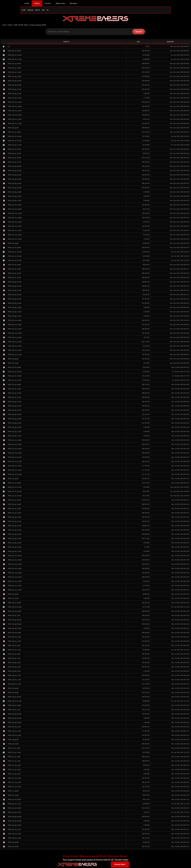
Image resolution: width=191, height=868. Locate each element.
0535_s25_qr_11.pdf (14, 73)
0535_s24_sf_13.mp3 (15, 137)
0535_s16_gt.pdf (13, 843)
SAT (43, 10)
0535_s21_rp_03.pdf (14, 500)
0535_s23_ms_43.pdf (15, 321)
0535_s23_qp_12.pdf (14, 312)
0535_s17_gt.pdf (13, 791)
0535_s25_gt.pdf (13, 128)
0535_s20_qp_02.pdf (14, 625)
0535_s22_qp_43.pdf (14, 402)
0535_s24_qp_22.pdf (14, 184)
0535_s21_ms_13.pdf (15, 582)
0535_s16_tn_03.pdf (14, 800)
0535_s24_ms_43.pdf (15, 205)
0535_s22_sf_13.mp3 (15, 372)
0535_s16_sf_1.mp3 (14, 804)
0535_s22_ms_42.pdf (15, 445)
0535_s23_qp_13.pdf (14, 308)
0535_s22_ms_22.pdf (15, 458)
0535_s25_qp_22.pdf (14, 85)
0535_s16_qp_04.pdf (14, 817)
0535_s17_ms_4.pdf (14, 779)
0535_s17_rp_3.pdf (14, 757)
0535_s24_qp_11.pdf (14, 201)
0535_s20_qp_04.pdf (14, 620)
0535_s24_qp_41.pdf (14, 175)
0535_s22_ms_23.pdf (15, 453)
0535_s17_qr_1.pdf (14, 761)
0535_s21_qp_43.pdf (14, 518)
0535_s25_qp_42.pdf (14, 77)
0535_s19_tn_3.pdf (14, 646)
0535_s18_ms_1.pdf (14, 736)
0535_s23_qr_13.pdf (14, 269)
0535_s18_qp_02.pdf (14, 719)
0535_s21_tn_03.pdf (14, 483)
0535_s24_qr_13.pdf (14, 154)
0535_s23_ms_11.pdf (15, 355)
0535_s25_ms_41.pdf (15, 107)
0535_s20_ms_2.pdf (14, 637)
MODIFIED (170, 42)
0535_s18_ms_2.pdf (14, 731)
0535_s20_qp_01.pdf (14, 629)
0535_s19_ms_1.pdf (14, 684)
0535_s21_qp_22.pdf (14, 535)
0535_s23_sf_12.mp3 (15, 257)
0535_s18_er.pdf (13, 744)
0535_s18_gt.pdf (13, 740)
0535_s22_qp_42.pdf (14, 406)
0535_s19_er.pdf (13, 693)
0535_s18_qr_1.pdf (14, 710)
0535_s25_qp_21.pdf (14, 90)
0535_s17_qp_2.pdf (14, 770)
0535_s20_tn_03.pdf (14, 603)
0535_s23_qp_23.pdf (14, 295)
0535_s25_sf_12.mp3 (15, 55)
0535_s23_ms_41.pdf (15, 329)
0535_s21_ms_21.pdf (15, 577)
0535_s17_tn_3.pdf (14, 749)
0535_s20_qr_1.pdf (14, 616)
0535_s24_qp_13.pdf (14, 192)
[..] (9, 47)
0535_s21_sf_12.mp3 (15, 492)
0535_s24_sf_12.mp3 (15, 141)
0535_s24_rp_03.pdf (14, 150)
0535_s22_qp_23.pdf (14, 415)
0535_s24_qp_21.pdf (14, 188)
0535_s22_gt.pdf (13, 479)
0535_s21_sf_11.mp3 (15, 496)
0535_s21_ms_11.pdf (15, 590)
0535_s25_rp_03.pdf (14, 64)
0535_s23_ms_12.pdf (15, 351)
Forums (48, 3)
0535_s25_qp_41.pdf (14, 81)
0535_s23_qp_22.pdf (14, 299)
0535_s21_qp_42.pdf (14, 522)
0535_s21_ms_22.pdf (15, 573)
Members (73, 3)
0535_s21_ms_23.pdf (15, 569)
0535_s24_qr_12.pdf (14, 158)
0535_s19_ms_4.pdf (14, 676)
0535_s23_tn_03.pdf (14, 248)
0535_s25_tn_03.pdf (14, 51)
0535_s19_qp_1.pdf (14, 672)
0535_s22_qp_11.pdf (14, 436)
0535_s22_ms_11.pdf (15, 475)
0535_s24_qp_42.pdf (14, 171)
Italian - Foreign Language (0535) (35, 25)
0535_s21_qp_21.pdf (14, 539)
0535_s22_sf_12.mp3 (15, 376)
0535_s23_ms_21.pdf (15, 342)
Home (27, 3)
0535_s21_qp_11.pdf (14, 552)
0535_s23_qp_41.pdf (14, 291)
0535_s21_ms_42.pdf (15, 560)
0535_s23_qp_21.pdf (14, 304)
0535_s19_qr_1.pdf (14, 659)
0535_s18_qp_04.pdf (14, 714)
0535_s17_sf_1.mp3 (14, 753)
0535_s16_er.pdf (13, 847)
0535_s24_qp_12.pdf (14, 197)
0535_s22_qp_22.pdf (14, 419)
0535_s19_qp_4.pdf (14, 663)
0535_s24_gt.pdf (13, 244)
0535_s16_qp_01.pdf (14, 826)
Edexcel (30, 10)
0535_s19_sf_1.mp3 (14, 650)
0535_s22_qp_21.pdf (14, 423)
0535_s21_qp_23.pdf (14, 530)
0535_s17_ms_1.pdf (14, 787)
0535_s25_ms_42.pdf (15, 103)
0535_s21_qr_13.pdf (14, 505)
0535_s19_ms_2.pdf (14, 680)
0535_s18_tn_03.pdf (14, 697)
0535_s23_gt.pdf (13, 359)
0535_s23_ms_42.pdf (15, 325)
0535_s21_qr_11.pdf (14, 513)
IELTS (38, 10)
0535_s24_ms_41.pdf (15, 214)
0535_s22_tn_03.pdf (14, 368)
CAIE (24, 10)
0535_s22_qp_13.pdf (14, 428)
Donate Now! (120, 865)
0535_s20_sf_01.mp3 (15, 607)
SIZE (138, 42)
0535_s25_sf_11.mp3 (15, 60)
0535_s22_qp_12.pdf (14, 432)
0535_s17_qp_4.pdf (14, 766)
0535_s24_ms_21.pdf (15, 227)
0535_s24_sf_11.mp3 (15, 145)
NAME (67, 42)
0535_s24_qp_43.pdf (14, 167)
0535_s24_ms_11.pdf (15, 239)
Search (139, 32)
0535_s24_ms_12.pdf (15, 235)
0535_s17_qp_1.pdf (14, 774)
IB (48, 10)
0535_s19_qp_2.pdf (14, 667)
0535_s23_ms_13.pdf (15, 346)
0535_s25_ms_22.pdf (15, 111)
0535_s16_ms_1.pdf (14, 838)
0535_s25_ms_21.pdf (15, 115)
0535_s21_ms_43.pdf (15, 556)
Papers (37, 3)
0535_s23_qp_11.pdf (14, 316)
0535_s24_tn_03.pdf (14, 133)
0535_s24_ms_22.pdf (15, 222)
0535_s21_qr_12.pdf (14, 509)
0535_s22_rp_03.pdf (14, 385)
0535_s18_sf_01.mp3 (15, 702)
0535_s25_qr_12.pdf (14, 68)
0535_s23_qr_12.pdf (14, 274)
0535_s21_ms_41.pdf (15, 565)
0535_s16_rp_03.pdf (14, 808)
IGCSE (21, 25)
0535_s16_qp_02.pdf (14, 821)
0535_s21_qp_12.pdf (14, 548)
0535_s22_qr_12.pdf (14, 393)
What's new (60, 3)
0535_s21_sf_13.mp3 (15, 488)
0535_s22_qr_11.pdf (14, 398)
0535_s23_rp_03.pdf (14, 265)
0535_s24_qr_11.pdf (14, 162)
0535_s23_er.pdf (13, 364)
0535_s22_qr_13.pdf (14, 389)
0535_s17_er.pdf (13, 796)
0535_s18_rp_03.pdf (14, 706)
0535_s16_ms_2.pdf (14, 834)
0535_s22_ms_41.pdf (15, 449)
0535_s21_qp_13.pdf (14, 543)
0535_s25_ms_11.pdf (15, 124)
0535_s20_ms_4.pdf (14, 633)
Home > (5, 25)
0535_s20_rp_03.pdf (14, 612)
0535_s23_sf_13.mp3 (15, 252)
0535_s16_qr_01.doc (14, 813)
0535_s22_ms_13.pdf (15, 466)
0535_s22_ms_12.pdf (15, 470)
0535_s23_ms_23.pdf (15, 334)
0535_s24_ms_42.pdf (15, 210)
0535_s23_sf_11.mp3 (15, 261)
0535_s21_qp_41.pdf (14, 526)
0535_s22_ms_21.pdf (15, 462)
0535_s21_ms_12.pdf (15, 586)
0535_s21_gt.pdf (13, 595)
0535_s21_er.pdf (13, 599)
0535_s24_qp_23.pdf (14, 180)
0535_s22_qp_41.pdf (14, 411)
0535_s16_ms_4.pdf (14, 830)
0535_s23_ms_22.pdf (15, 338)
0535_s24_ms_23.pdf (15, 218)
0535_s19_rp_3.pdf (14, 654)
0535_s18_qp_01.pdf (14, 723)
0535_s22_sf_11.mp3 (15, 381)
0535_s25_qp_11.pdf (14, 98)
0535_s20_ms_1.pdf (14, 642)
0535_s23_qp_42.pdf (14, 287)
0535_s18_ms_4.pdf (14, 727)
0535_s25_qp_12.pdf (14, 94)
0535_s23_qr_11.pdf (14, 278)
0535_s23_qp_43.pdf (14, 282)
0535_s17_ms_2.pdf (14, 783)
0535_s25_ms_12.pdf (15, 120)
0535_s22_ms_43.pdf (15, 441)
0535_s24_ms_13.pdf (15, 231)
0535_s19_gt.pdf (13, 689)
